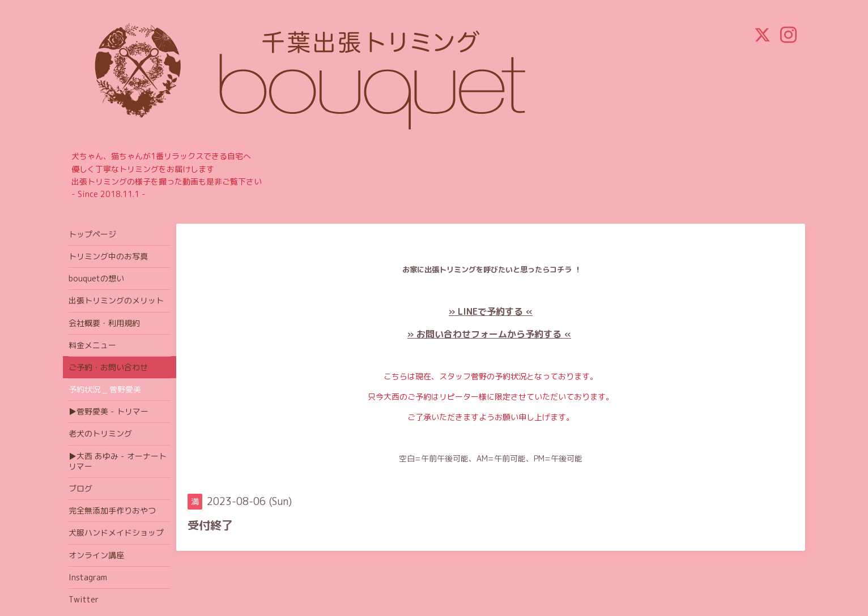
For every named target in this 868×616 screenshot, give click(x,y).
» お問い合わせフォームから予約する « (489, 334)
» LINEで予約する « (491, 311)
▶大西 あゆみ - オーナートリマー (118, 461)
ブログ (80, 488)
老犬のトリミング (100, 433)
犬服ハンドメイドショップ (116, 532)
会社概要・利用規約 (104, 323)
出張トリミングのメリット (116, 300)
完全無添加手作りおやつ (112, 510)
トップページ (92, 234)
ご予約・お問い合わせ (108, 367)
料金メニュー (92, 345)
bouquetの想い (96, 278)
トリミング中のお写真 (108, 256)
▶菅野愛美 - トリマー (109, 411)
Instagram (88, 577)
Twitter (84, 599)
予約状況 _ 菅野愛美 (105, 389)
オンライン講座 (96, 555)
